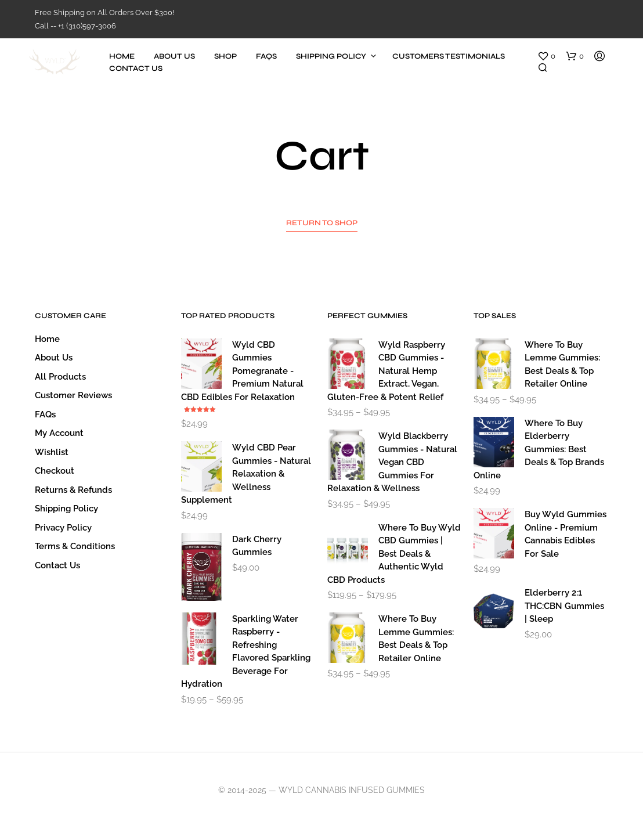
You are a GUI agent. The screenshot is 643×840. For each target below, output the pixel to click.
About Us (174, 56)
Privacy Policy (63, 528)
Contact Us (136, 69)
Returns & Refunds (73, 490)
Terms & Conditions (75, 546)
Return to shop (322, 223)
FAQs (266, 56)
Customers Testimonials (449, 56)
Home (122, 56)
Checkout (55, 471)
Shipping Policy (331, 56)
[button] (546, 56)
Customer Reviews (73, 395)
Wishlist (52, 452)
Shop (225, 56)
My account (59, 433)
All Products (60, 377)
